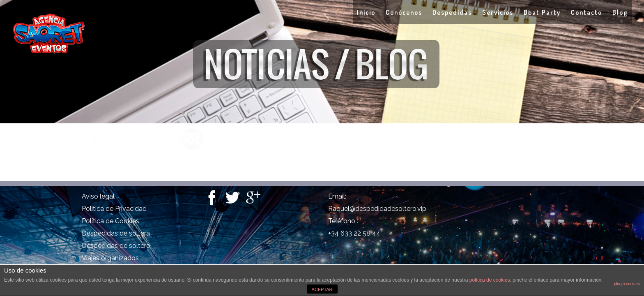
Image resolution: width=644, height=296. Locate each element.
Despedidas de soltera (116, 233)
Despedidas (419, 12)
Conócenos (363, 12)
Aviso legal (98, 196)
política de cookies (490, 280)
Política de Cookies (110, 221)
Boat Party (526, 12)
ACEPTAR (322, 289)
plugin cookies (627, 284)
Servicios (473, 12)
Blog (620, 12)
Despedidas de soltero (116, 246)
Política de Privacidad (114, 209)
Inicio (317, 12)
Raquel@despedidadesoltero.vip (377, 209)
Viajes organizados (110, 258)
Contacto (578, 12)
